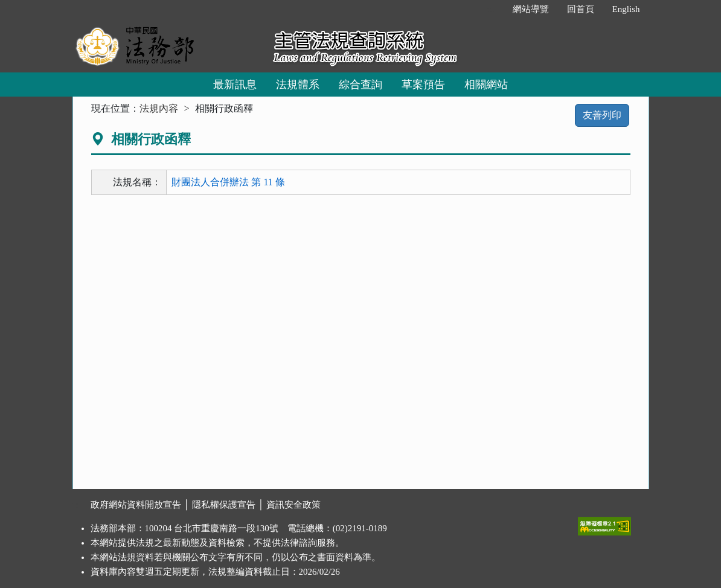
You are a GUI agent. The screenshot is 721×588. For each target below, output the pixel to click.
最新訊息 (235, 85)
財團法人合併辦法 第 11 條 (228, 182)
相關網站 (486, 85)
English (626, 9)
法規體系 (298, 85)
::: (491, 9)
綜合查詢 (360, 85)
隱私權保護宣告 (224, 505)
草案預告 (423, 85)
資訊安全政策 (293, 505)
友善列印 (602, 115)
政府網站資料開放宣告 (136, 505)
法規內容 (159, 108)
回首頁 (581, 9)
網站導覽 (531, 9)
